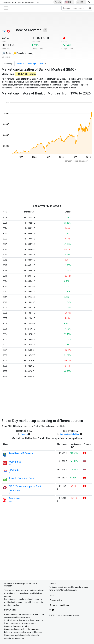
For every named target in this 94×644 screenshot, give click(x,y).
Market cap (8, 64)
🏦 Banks (7, 53)
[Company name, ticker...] (77, 8)
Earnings (32, 64)
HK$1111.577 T (36, 2)
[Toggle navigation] (6, 8)
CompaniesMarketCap (70, 434)
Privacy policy (56, 600)
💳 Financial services (23, 53)
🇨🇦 (63, 38)
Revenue (20, 64)
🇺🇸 (68, 2)
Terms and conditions (59, 605)
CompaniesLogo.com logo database (20, 629)
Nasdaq (24, 434)
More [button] (42, 64)
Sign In (58, 2)
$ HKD (80, 2)
